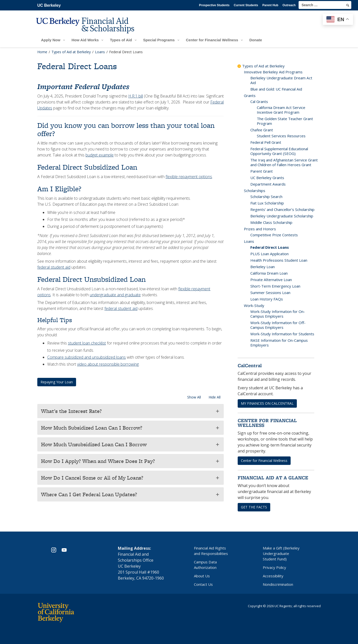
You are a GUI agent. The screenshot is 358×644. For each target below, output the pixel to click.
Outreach (289, 5)
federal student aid (54, 267)
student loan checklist (87, 343)
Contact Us (203, 584)
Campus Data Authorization (205, 565)
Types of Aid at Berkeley (263, 66)
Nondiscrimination (278, 584)
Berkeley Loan (263, 267)
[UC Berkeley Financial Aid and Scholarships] (87, 29)
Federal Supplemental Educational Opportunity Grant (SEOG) (279, 151)
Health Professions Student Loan (279, 260)
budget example (100, 155)
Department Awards (268, 184)
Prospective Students (214, 5)
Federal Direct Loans (270, 247)
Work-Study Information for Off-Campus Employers (278, 325)
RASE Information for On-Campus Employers (279, 343)
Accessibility (273, 576)
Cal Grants (259, 101)
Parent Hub (270, 5)
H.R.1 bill (136, 96)
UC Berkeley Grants (267, 178)
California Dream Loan (269, 273)
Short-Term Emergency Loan (275, 286)
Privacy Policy (274, 567)
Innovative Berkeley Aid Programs (273, 72)
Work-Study (254, 305)
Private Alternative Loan (271, 280)
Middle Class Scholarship (271, 222)
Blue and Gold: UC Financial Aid (276, 89)
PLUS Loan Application (269, 254)
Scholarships (255, 191)
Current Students (246, 5)
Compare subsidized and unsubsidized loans (87, 357)
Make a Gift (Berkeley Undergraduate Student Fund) (281, 553)
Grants (250, 96)
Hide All (215, 397)
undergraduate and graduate (115, 295)
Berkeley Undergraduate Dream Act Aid (281, 80)
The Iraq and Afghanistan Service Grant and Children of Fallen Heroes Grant (284, 162)
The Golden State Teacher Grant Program (285, 121)
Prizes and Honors (260, 229)
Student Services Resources (281, 136)
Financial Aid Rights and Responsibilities (211, 551)
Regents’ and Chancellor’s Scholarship (282, 209)
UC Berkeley (49, 5)
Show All (194, 397)
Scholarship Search (266, 197)
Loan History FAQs (267, 299)
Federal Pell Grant (266, 142)
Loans (249, 241)
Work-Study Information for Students (282, 334)
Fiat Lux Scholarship (267, 203)
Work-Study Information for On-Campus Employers (278, 314)
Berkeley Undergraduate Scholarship (282, 216)
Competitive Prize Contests (274, 235)
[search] (348, 5)
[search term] (325, 5)
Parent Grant (262, 171)
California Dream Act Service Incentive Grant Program (281, 110)
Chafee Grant (262, 130)
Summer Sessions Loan (270, 293)
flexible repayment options (189, 177)
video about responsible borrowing (108, 364)
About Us (202, 576)
